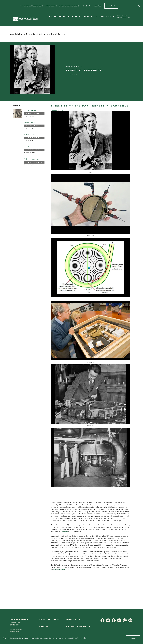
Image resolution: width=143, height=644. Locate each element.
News (28, 34)
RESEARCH (64, 17)
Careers (44, 627)
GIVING (100, 17)
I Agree (133, 638)
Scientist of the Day (41, 34)
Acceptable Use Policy (78, 627)
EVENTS (76, 17)
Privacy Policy (74, 620)
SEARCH (111, 17)
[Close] (139, 6)
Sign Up (111, 6)
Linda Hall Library (17, 34)
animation (64, 532)
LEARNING (88, 17)
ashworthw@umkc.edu (61, 570)
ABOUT (53, 17)
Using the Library (49, 620)
